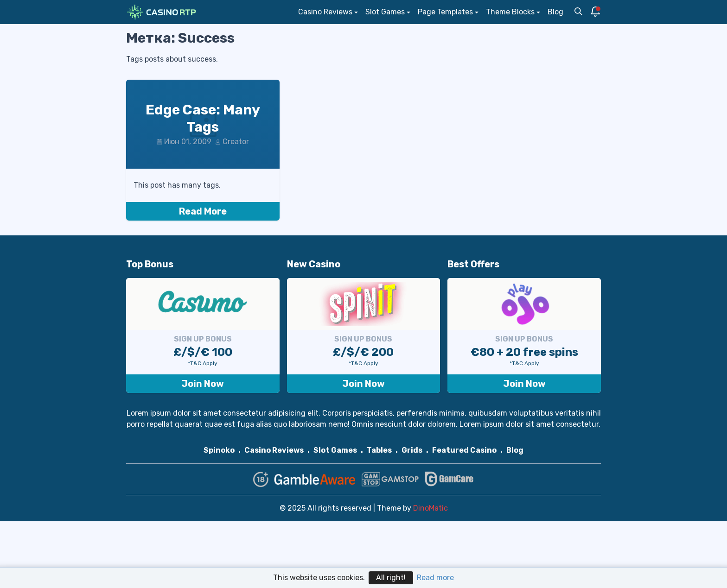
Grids (412, 450)
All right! (391, 578)
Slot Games (385, 12)
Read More (203, 211)
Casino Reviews (325, 12)
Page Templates (445, 12)
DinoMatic (430, 508)
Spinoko (219, 450)
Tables (379, 450)
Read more (435, 578)
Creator (236, 142)
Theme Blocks (510, 12)
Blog (555, 12)
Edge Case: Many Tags (203, 119)
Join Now (203, 384)
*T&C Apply (203, 363)
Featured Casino (464, 450)
